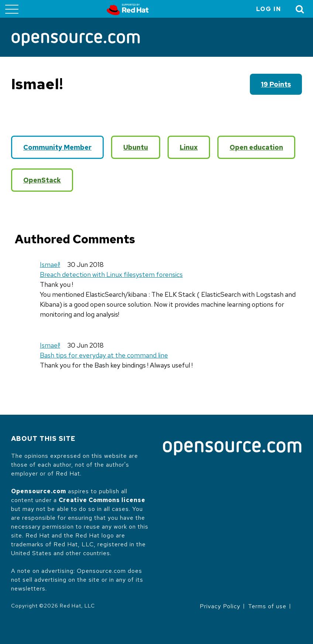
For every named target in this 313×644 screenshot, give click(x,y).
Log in (269, 9)
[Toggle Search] (300, 9)
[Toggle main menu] (12, 9)
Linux (189, 147)
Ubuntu (136, 147)
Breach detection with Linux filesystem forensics (111, 274)
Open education (256, 147)
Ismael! (50, 264)
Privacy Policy (220, 606)
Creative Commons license (102, 500)
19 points (276, 84)
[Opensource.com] (76, 40)
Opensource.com (39, 491)
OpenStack (42, 180)
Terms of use (267, 606)
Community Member (57, 147)
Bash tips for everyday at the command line (104, 355)
